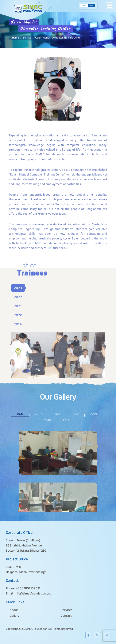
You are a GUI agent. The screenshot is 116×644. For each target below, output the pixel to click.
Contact (66, 616)
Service (27, 38)
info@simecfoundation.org (33, 593)
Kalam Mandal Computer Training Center (58, 38)
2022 (18, 297)
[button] (110, 6)
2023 (18, 288)
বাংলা (84, 5)
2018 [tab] (48, 420)
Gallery (15, 616)
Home (15, 38)
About (14, 610)
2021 (18, 306)
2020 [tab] (75, 414)
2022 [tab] (39, 414)
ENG (92, 5)
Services (67, 610)
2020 (18, 315)
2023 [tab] (20, 414)
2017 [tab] (66, 420)
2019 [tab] (94, 414)
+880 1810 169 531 (28, 588)
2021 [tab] (57, 414)
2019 (18, 324)
